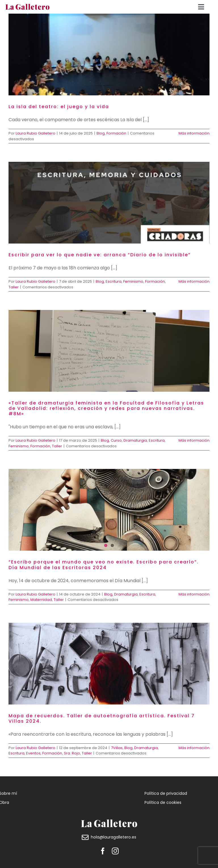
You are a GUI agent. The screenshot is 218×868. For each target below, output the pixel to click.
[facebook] (103, 851)
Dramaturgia (135, 440)
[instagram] (115, 851)
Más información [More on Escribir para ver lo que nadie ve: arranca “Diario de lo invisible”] (194, 281)
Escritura (114, 281)
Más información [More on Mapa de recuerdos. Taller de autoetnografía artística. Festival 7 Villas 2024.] (194, 748)
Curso (116, 440)
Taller (14, 287)
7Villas (117, 748)
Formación (116, 133)
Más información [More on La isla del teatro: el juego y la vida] (194, 133)
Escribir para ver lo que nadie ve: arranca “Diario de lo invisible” (100, 255)
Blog (101, 133)
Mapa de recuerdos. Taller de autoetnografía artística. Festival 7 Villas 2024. (102, 718)
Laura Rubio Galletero (35, 133)
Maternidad (41, 600)
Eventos (33, 753)
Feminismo (133, 281)
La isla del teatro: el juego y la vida (59, 107)
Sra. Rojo (72, 753)
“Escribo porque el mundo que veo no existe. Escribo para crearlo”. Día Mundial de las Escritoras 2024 (104, 565)
